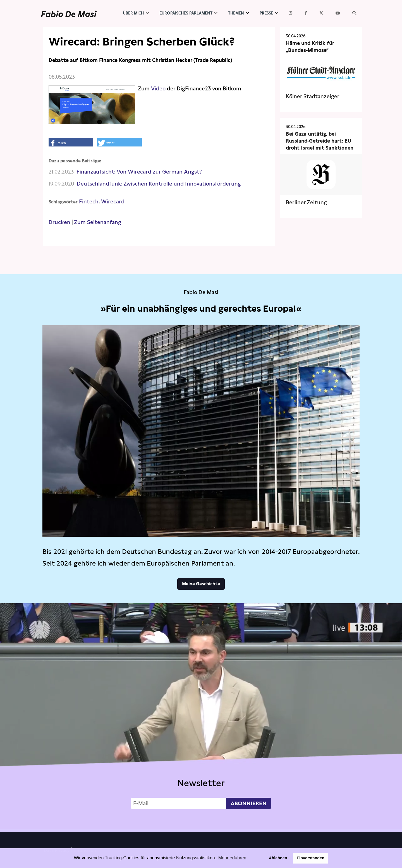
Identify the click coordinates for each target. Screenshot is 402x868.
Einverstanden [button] (311, 858)
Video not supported (201, 716)
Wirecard (113, 202)
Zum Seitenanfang (98, 222)
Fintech (89, 202)
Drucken (59, 222)
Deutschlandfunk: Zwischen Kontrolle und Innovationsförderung (159, 184)
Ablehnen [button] (278, 858)
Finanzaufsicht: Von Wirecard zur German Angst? (139, 172)
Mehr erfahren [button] (232, 858)
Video (158, 89)
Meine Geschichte (201, 584)
